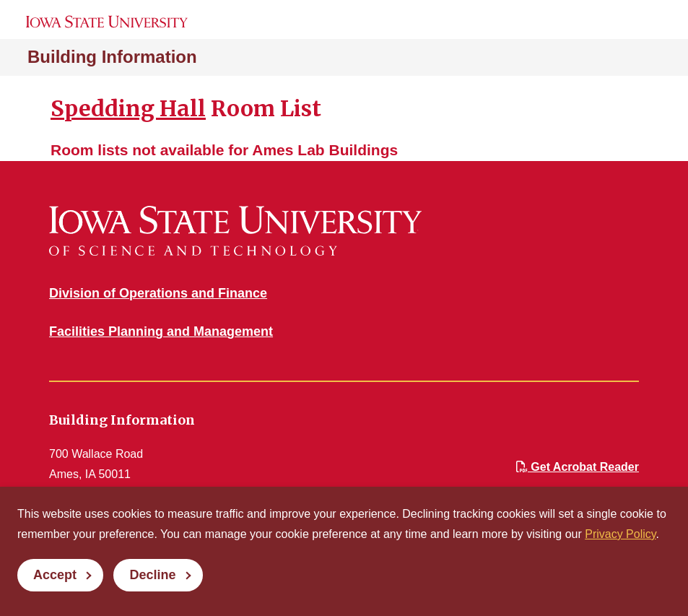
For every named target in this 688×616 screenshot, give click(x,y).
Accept (55, 575)
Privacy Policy (620, 534)
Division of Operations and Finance (158, 293)
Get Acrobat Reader (578, 467)
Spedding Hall (128, 108)
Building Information (112, 57)
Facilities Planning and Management (161, 331)
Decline (152, 575)
